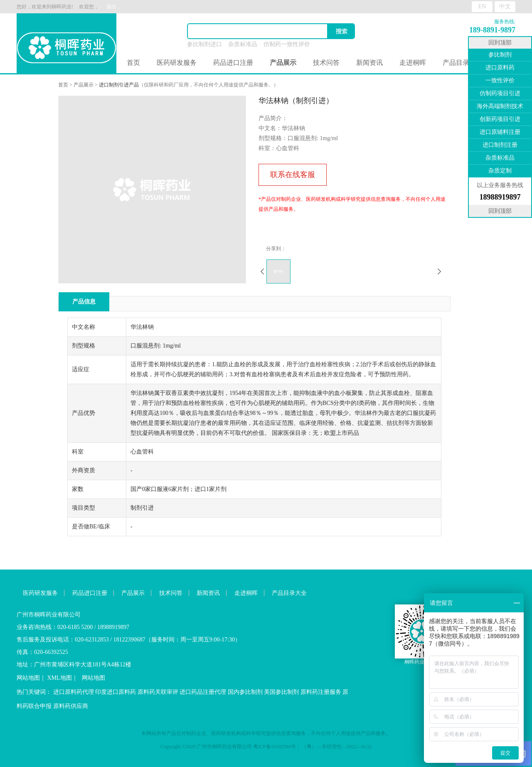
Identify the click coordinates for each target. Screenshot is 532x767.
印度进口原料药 (116, 692)
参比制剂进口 (204, 44)
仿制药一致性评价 (287, 44)
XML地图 (60, 678)
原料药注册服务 (321, 692)
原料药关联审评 (158, 692)
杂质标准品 (243, 44)
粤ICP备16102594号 (275, 747)
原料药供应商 (71, 706)
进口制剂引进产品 (119, 85)
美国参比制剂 (281, 692)
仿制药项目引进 (500, 93)
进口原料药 (500, 68)
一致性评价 (500, 80)
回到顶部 (500, 43)
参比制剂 (500, 55)
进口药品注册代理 (203, 692)
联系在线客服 (293, 175)
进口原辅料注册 (500, 132)
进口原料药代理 (74, 692)
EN (482, 6)
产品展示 (84, 85)
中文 (505, 6)
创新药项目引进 (500, 119)
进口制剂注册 (500, 145)
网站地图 (28, 678)
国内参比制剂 (245, 692)
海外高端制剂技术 (500, 106)
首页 (133, 63)
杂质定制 (500, 171)
